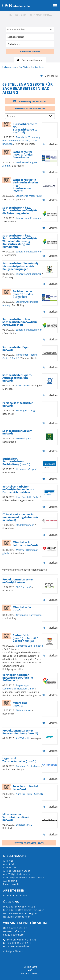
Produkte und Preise (15, 895)
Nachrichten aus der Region (20, 913)
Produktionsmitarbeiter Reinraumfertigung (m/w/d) (20, 732)
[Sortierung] (27, 116)
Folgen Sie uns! (15, 951)
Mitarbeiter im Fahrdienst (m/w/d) (25, 544)
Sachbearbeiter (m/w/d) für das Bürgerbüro (23, 294)
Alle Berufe (10, 867)
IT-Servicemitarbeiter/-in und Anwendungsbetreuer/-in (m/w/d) (20, 517)
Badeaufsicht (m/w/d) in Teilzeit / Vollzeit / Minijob (25, 638)
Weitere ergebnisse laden (29, 843)
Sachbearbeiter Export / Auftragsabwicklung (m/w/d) (17, 378)
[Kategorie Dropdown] (51, 30)
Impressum (30, 967)
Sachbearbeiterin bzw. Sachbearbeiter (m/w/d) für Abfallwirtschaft (20, 322)
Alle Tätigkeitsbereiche (17, 874)
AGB (30, 970)
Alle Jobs (8, 861)
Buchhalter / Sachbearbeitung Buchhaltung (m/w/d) (16, 461)
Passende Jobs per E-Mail (30, 102)
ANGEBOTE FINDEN (30, 51)
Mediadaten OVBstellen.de (19, 907)
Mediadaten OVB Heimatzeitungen (24, 910)
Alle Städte (10, 864)
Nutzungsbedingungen (17, 917)
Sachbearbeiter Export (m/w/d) (17, 349)
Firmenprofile (11, 884)
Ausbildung (10, 881)
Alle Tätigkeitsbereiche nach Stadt (24, 877)
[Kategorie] (27, 30)
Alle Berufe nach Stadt (17, 871)
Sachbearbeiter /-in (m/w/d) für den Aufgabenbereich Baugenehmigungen (20, 266)
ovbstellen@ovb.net (19, 946)
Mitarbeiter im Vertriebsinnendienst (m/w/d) (16, 817)
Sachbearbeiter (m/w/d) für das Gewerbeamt (23, 155)
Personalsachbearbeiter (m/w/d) (18, 404)
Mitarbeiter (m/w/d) (20, 704)
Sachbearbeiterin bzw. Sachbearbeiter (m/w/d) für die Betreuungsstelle (20, 210)
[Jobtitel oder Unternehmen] (30, 37)
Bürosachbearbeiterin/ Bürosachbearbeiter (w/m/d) (25, 128)
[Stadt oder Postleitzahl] (30, 44)
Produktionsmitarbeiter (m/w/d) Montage (18, 581)
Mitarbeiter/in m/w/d (22, 609)
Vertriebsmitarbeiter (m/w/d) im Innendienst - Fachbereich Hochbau (18, 489)
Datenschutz (30, 974)
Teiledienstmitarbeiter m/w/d (25, 788)
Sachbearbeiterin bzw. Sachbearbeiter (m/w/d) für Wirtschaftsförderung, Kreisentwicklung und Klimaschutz (20, 241)
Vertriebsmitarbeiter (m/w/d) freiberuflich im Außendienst (18, 678)
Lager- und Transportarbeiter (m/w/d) (19, 760)
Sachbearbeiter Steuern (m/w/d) (17, 432)
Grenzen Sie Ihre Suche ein (30, 108)
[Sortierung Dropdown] (51, 116)
